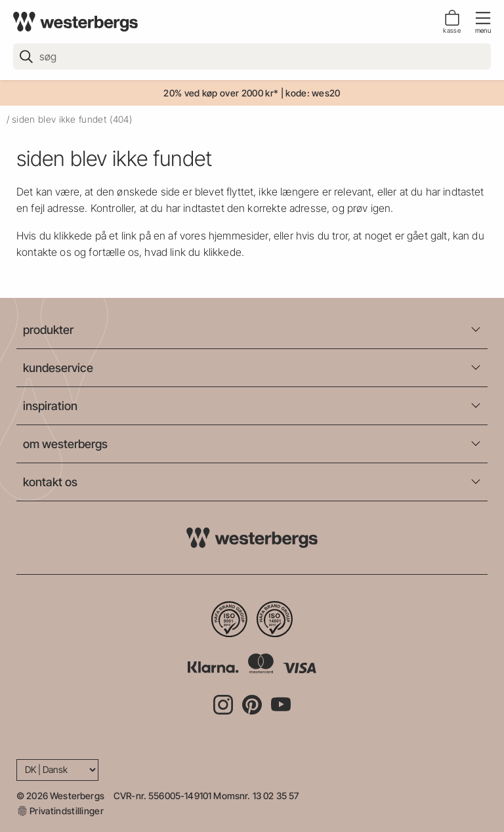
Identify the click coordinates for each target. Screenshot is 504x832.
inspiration (50, 406)
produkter (48, 330)
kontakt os (50, 482)
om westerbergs (65, 444)
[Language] (57, 770)
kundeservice (58, 368)
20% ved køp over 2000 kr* (221, 93)
